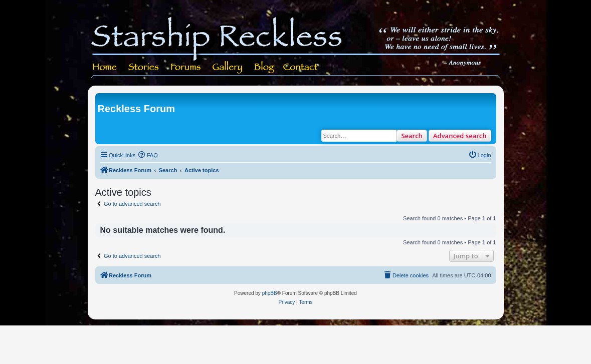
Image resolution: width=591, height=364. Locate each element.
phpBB (270, 293)
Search (412, 136)
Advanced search (460, 136)
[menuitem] (148, 155)
